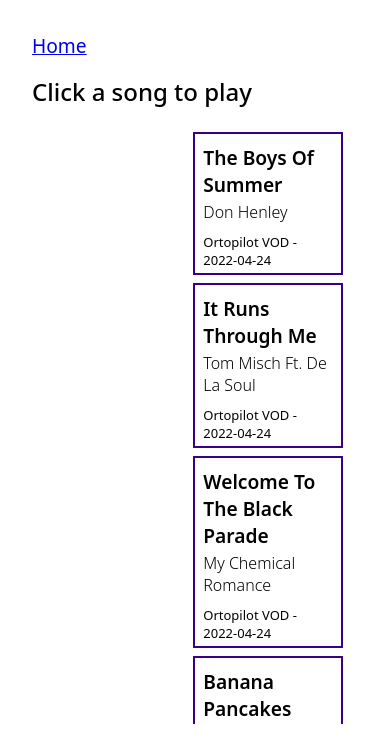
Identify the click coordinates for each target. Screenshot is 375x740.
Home (59, 45)
